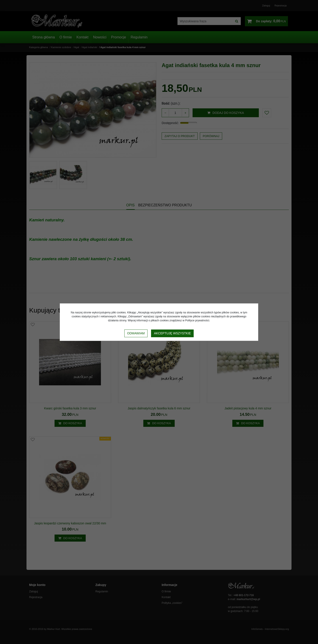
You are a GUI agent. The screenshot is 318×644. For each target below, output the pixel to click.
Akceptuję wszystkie (172, 333)
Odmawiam (136, 333)
